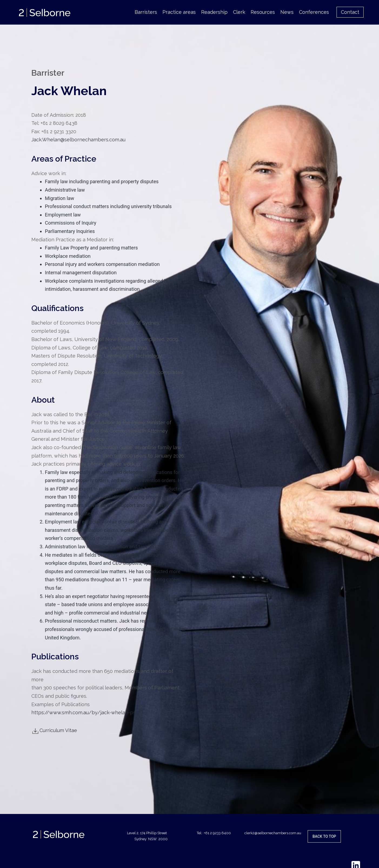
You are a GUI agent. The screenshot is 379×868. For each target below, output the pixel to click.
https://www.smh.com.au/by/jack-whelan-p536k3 (89, 712)
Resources (263, 12)
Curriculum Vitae (54, 730)
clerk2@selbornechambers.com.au (273, 833)
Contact (350, 12)
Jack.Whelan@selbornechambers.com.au (78, 140)
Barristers (146, 12)
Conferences (314, 12)
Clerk (239, 12)
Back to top (324, 836)
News (287, 12)
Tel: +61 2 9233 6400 (214, 833)
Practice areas (179, 12)
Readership (214, 12)
